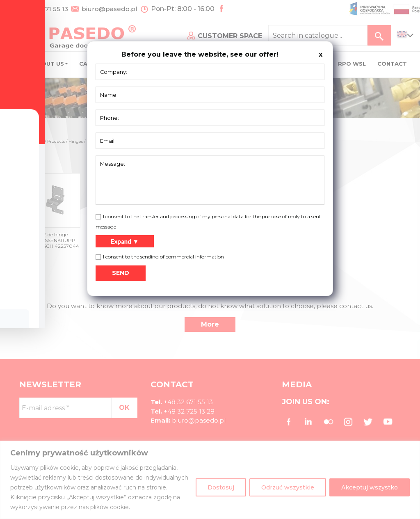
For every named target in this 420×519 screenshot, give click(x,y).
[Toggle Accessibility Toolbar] (19, 241)
